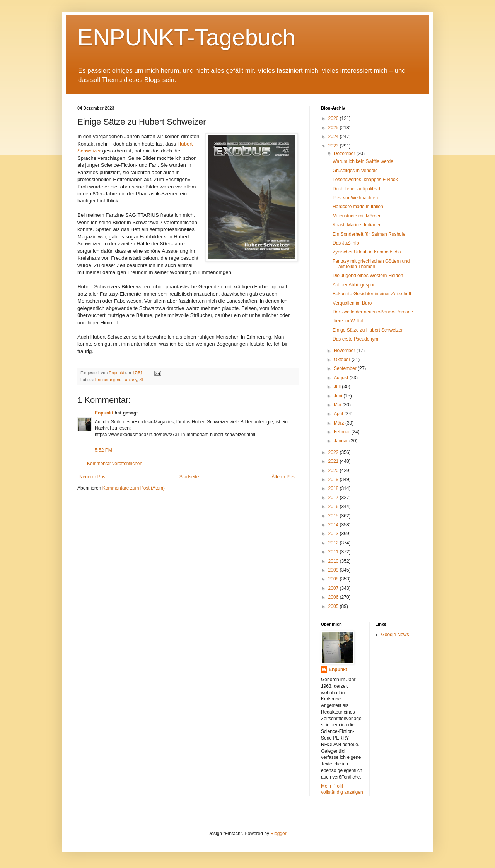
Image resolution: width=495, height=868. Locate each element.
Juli (338, 387)
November (345, 351)
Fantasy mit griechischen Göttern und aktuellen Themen (371, 264)
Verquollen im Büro (352, 303)
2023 (334, 146)
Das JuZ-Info (346, 243)
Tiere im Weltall (348, 321)
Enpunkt (104, 413)
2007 (334, 588)
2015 (334, 516)
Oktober (343, 360)
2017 (334, 498)
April (339, 414)
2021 (334, 461)
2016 (334, 507)
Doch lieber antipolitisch (357, 189)
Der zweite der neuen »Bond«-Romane (373, 312)
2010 (334, 561)
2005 (334, 606)
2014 (334, 525)
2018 (334, 488)
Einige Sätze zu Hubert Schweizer (368, 330)
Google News (395, 635)
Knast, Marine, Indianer (357, 225)
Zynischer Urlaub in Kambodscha (367, 252)
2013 (334, 534)
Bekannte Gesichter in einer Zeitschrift (372, 294)
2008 (334, 579)
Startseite (189, 477)
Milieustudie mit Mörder (357, 216)
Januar (341, 441)
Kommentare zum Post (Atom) (134, 488)
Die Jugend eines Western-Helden (368, 276)
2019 (334, 479)
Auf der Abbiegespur (354, 285)
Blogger (278, 834)
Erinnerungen (108, 380)
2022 (334, 452)
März (340, 423)
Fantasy (130, 380)
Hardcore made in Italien (358, 207)
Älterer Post (284, 477)
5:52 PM (103, 450)
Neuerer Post (93, 477)
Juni (339, 396)
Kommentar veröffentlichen (115, 464)
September (346, 368)
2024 (334, 137)
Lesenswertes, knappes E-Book (365, 180)
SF (142, 380)
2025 (334, 128)
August (342, 378)
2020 (334, 471)
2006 (334, 597)
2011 (334, 552)
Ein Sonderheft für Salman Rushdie (369, 234)
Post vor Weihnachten (355, 198)
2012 (334, 543)
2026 (334, 118)
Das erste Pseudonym (355, 339)
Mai (338, 405)
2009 (334, 570)
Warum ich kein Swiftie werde (363, 161)
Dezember (345, 154)
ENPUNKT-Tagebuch (186, 37)
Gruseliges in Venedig (355, 171)
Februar (342, 432)
